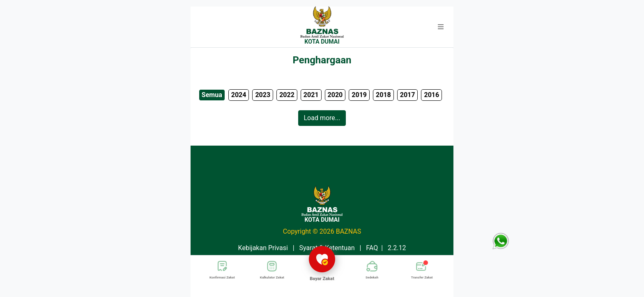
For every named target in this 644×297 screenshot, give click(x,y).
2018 (383, 95)
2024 (239, 95)
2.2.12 (397, 248)
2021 (311, 95)
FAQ (372, 248)
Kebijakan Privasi (263, 248)
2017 (408, 95)
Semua (212, 95)
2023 (263, 95)
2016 (431, 95)
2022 (287, 95)
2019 (359, 95)
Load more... (322, 118)
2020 (335, 95)
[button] (441, 27)
